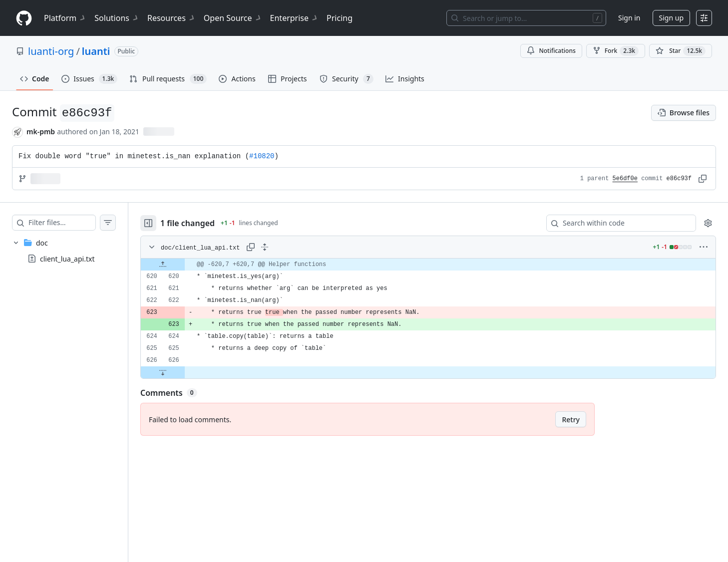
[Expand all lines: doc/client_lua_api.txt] (285, 247)
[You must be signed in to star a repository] (681, 51)
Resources (172, 18)
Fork (616, 51)
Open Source (233, 18)
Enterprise (294, 18)
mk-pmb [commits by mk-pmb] (41, 132)
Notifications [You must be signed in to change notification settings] (551, 51)
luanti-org (51, 51)
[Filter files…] (72, 223)
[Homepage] (24, 18)
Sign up (671, 18)
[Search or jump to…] (526, 18)
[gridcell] (438, 265)
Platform (65, 18)
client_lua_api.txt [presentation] (67, 259)
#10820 (262, 156)
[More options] (704, 247)
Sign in (629, 18)
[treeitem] (74, 251)
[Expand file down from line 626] (183, 372)
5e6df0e (625, 179)
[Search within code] (616, 223)
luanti (96, 51)
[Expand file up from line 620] (183, 265)
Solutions (117, 18)
